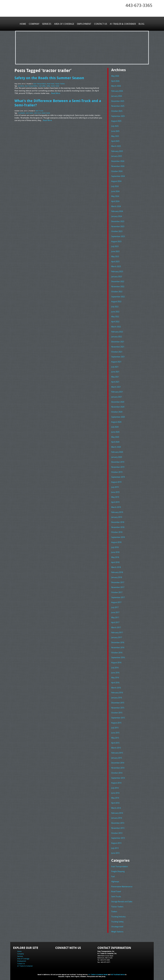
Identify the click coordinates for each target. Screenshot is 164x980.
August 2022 (116, 301)
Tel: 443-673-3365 (104, 957)
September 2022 (118, 296)
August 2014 (116, 780)
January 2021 (117, 396)
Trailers (114, 909)
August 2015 (116, 720)
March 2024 (116, 206)
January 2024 (117, 216)
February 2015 (117, 750)
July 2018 (115, 546)
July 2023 (115, 246)
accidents (21, 86)
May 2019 (115, 496)
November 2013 (118, 825)
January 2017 (117, 635)
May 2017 (115, 615)
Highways (115, 879)
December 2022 (118, 281)
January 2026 (117, 96)
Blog (141, 24)
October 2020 (117, 411)
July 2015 (115, 725)
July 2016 (115, 665)
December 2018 (118, 521)
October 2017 (117, 590)
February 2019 (117, 510)
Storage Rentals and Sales (122, 899)
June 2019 (115, 491)
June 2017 (115, 610)
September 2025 (118, 116)
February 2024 (117, 211)
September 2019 (118, 476)
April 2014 (115, 800)
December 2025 (118, 101)
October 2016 (117, 650)
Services (47, 24)
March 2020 (116, 446)
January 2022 (117, 336)
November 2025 (118, 106)
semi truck (37, 113)
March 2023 (116, 266)
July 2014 (115, 785)
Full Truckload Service (118, 972)
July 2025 (115, 126)
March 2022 (116, 326)
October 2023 (117, 231)
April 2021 (115, 381)
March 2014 (116, 805)
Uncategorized (117, 924)
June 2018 (115, 550)
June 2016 (115, 670)
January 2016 (117, 695)
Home (23, 24)
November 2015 (118, 705)
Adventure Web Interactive (114, 978)
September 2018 (118, 535)
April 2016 (115, 680)
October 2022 (117, 291)
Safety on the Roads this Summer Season (49, 78)
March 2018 (116, 566)
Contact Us (100, 24)
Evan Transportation (40, 84)
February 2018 (117, 571)
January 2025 (117, 156)
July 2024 (115, 186)
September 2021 (118, 356)
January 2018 (117, 575)
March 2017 (116, 625)
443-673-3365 (139, 5)
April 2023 (115, 261)
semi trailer (30, 113)
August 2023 (116, 241)
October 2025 (117, 111)
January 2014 (117, 815)
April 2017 (115, 621)
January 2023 (117, 276)
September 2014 (118, 775)
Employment (84, 24)
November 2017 (118, 585)
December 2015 (118, 700)
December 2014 (118, 760)
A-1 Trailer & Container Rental (98, 972)
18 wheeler (22, 113)
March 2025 (116, 146)
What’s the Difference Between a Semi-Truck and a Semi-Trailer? (58, 103)
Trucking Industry (118, 914)
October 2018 (117, 531)
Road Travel (51, 84)
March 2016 (116, 685)
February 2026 (117, 91)
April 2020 (115, 441)
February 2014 (117, 810)
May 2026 (115, 76)
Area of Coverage (64, 24)
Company (34, 24)
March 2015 (116, 745)
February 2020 (117, 451)
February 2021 (117, 391)
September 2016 (118, 655)
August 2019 (116, 481)
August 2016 (116, 660)
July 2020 (115, 426)
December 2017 (118, 581)
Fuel (113, 874)
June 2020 (115, 431)
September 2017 (118, 596)
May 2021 (115, 376)
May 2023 (115, 256)
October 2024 (117, 171)
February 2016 (117, 690)
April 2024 (115, 201)
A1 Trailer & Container (123, 24)
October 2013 (117, 830)
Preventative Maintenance (122, 884)
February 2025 (117, 151)
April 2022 (115, 321)
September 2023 (118, 236)
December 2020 (118, 401)
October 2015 (117, 710)
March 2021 (116, 386)
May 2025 (115, 136)
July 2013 (115, 845)
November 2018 (118, 526)
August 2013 (116, 840)
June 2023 (115, 251)
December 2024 (118, 161)
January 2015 (117, 755)
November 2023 (118, 226)
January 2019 (117, 516)
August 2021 (116, 361)
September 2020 (118, 416)
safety (48, 86)
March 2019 (116, 506)
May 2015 (115, 735)
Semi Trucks (39, 110)
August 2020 (116, 421)
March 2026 (116, 86)
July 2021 (115, 366)
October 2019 (117, 471)
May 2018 (115, 556)
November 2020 (118, 406)
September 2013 (118, 835)
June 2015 (115, 730)
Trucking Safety (117, 919)
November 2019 (118, 466)
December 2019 (118, 461)
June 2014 (115, 790)
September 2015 (118, 715)
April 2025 (115, 141)
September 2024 (118, 176)
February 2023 (117, 271)
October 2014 (117, 770)
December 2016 (118, 640)
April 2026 (115, 81)
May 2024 (115, 196)
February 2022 (117, 331)
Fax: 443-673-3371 (104, 959)
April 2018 (115, 560)
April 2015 (115, 740)
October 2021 (117, 351)
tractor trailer (55, 86)
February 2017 (117, 631)
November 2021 (118, 346)
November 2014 (118, 765)
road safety (42, 86)
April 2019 (115, 501)
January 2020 (117, 456)
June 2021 (115, 371)
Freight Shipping (118, 869)
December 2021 (118, 341)
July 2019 (115, 486)
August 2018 (116, 541)
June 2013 (115, 850)
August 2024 (116, 181)
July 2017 (115, 606)
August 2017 (116, 600)
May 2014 (115, 795)
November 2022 (118, 286)
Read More (56, 93)
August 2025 (116, 121)
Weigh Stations (117, 929)
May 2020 (115, 436)
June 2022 (115, 311)
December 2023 (118, 221)
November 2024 (118, 166)
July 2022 (115, 306)
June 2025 (115, 131)
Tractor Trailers (60, 84)
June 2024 (115, 191)
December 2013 (118, 820)
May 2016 (115, 675)
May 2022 (115, 316)
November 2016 (118, 646)
